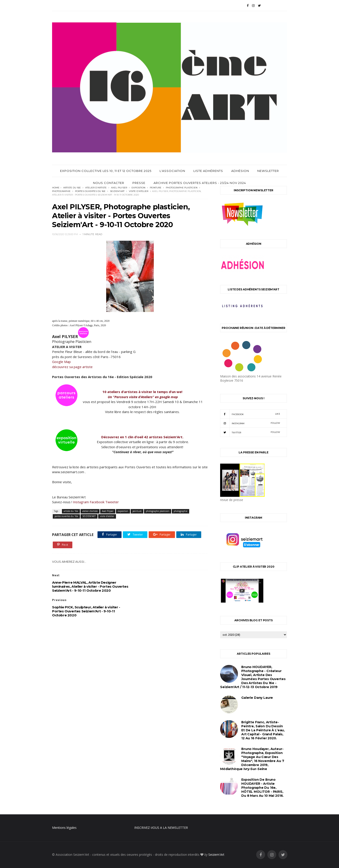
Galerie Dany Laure (257, 698)
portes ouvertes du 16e (90, 191)
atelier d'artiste (96, 188)
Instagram (81, 502)
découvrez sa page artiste (72, 367)
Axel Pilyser (119, 188)
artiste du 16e (72, 188)
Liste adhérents (208, 171)
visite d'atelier (139, 191)
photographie (61, 191)
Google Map (61, 362)
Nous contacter (109, 183)
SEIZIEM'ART (117, 191)
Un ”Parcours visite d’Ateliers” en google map (143, 397)
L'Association (172, 171)
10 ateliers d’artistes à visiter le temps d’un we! (143, 392)
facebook (250, 414)
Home (56, 188)
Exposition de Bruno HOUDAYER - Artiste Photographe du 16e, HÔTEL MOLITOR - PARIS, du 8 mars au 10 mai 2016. (262, 788)
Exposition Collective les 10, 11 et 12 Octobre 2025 (106, 171)
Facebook (97, 502)
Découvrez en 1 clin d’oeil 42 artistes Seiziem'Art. (143, 437)
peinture (156, 188)
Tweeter (112, 502)
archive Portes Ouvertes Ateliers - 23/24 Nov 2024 (200, 183)
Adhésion (240, 171)
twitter (250, 432)
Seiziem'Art (216, 855)
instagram (250, 423)
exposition (138, 188)
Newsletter (268, 171)
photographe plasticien (182, 188)
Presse (139, 183)
